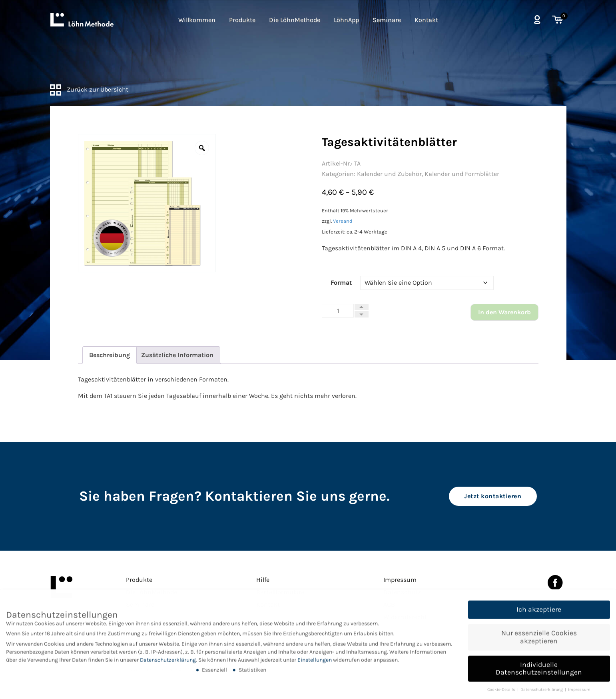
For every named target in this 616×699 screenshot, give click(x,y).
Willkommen (197, 20)
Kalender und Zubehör (389, 174)
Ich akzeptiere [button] (539, 616)
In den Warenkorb (504, 312)
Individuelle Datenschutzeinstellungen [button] (539, 675)
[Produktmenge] (338, 311)
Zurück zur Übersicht (89, 89)
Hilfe (263, 580)
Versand (343, 221)
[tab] (110, 355)
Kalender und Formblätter (462, 174)
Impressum (400, 580)
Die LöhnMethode (295, 20)
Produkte (242, 20)
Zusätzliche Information (177, 355)
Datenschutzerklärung (168, 666)
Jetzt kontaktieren (493, 496)
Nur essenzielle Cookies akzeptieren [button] (539, 644)
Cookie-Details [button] (502, 696)
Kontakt (426, 20)
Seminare (387, 20)
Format (341, 283)
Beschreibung (110, 355)
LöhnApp (346, 20)
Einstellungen (315, 666)
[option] (147, 203)
